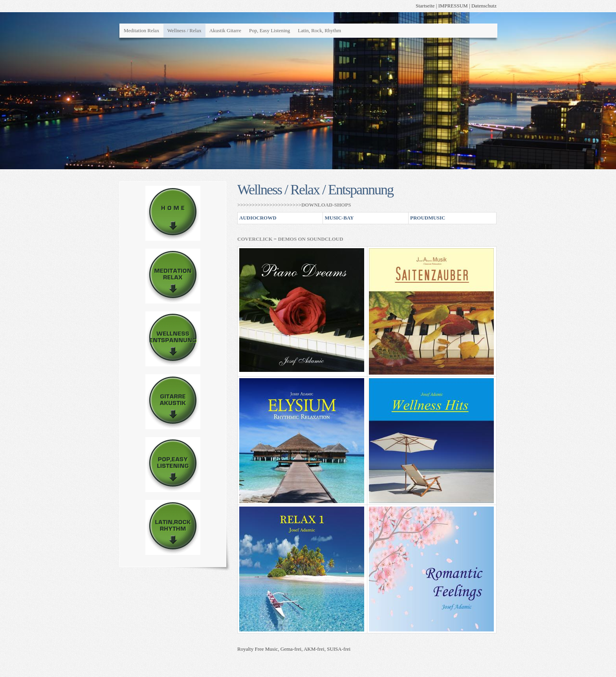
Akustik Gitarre (225, 30)
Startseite (425, 6)
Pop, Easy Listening (269, 30)
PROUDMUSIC (428, 218)
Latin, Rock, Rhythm (319, 30)
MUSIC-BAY (339, 218)
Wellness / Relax (184, 30)
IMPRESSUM (453, 6)
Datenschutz (484, 6)
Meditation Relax (142, 30)
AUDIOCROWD (258, 218)
